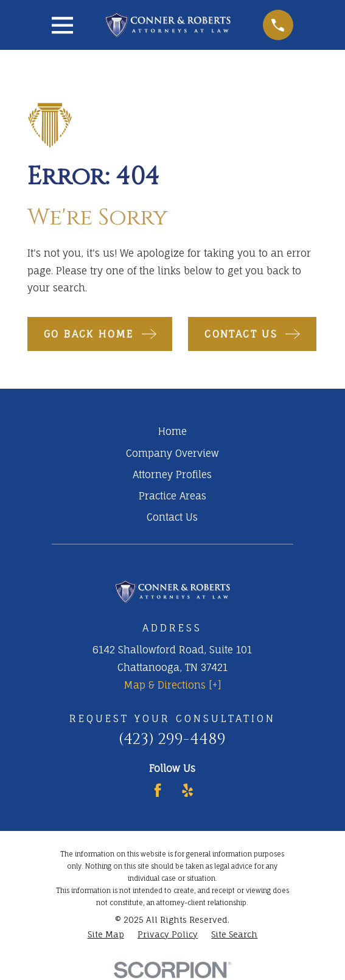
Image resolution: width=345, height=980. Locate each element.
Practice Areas (172, 496)
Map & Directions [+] (172, 685)
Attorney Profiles (172, 474)
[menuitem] (106, 935)
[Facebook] (158, 790)
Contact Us (172, 517)
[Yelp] (187, 790)
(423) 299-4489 (172, 739)
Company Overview (172, 453)
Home (172, 431)
